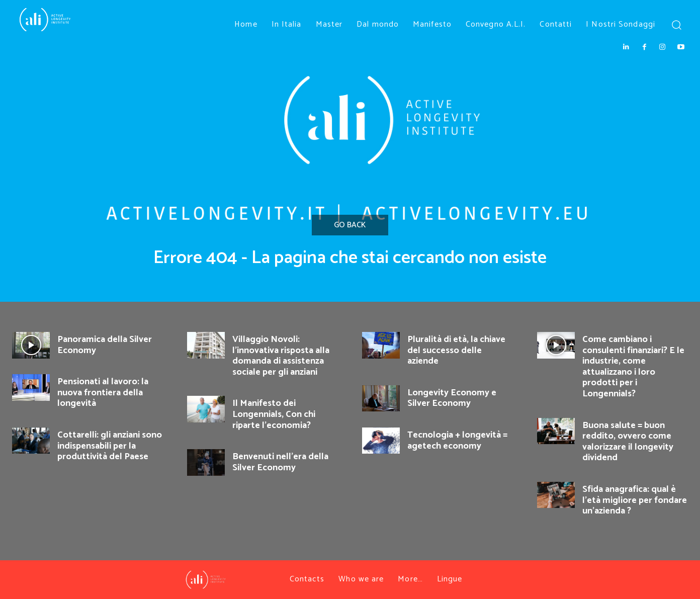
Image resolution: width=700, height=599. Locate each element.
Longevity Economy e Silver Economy (452, 398)
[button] (676, 24)
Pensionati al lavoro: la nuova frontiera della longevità (103, 393)
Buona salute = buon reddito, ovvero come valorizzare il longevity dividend (628, 442)
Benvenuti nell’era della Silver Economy (280, 462)
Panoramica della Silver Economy (105, 345)
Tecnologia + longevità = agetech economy (457, 441)
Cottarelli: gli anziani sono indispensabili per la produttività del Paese (110, 446)
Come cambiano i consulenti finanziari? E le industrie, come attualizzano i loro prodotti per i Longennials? (633, 367)
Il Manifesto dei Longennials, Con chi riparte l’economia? (274, 414)
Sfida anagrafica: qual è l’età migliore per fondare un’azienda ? (635, 500)
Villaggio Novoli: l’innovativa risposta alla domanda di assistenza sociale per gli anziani (281, 356)
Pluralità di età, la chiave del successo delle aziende (456, 350)
